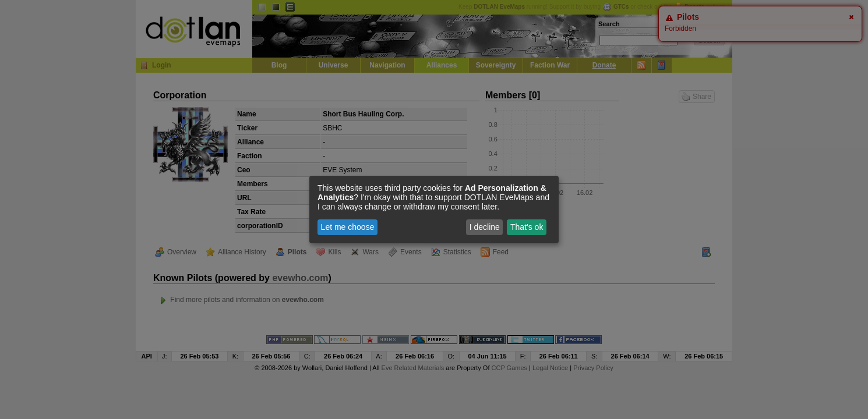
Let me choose (348, 227)
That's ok (527, 227)
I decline (485, 227)
